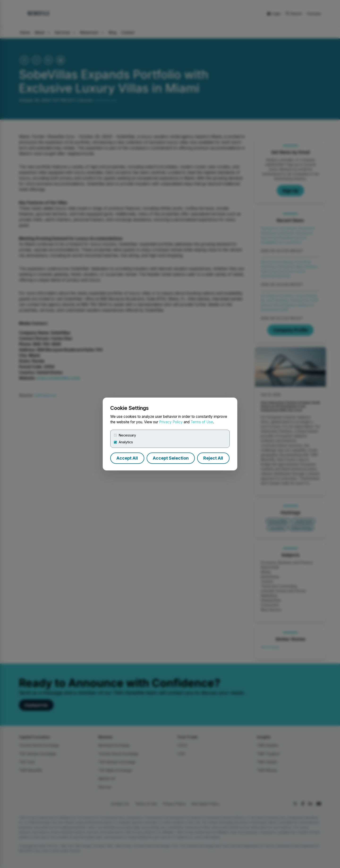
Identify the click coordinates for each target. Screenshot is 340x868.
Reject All (213, 458)
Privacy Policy (171, 422)
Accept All (127, 458)
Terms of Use (202, 422)
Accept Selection (171, 458)
